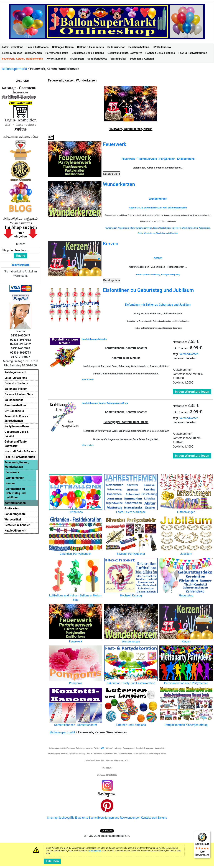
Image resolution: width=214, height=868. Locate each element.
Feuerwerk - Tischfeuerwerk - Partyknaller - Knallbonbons (158, 159)
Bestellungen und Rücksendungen (119, 818)
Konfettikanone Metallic (94, 339)
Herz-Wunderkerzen (202, 228)
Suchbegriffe (66, 818)
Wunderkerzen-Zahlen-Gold (167, 233)
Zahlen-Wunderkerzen (147, 233)
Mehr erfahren (88, 380)
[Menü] (208, 833)
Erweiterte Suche (86, 818)
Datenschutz (95, 851)
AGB (102, 748)
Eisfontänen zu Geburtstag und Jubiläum (148, 290)
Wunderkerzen (119, 184)
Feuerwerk (115, 144)
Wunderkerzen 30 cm (144, 228)
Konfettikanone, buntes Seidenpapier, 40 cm (105, 403)
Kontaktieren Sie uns (154, 818)
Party (178, 275)
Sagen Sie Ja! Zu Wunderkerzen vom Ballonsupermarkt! (158, 208)
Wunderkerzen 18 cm (126, 228)
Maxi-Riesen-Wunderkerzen (183, 228)
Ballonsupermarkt (14, 69)
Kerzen (111, 244)
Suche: (21, 244)
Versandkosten (189, 354)
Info (51, 137)
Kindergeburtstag (168, 275)
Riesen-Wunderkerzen (162, 228)
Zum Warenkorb (21, 265)
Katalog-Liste (112, 174)
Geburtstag (156, 275)
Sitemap (52, 818)
